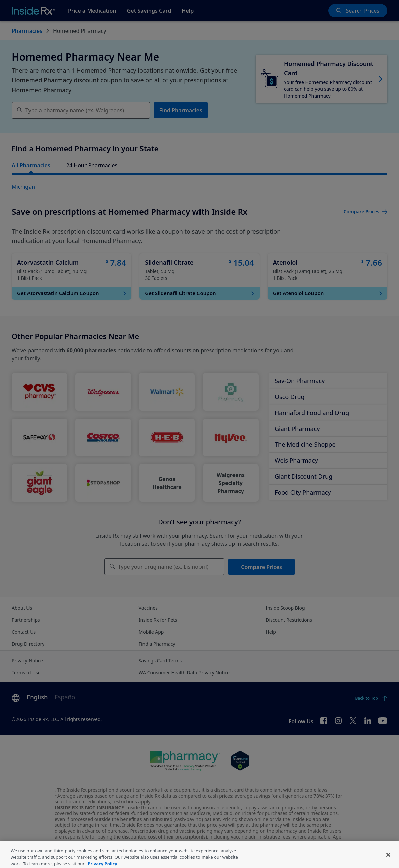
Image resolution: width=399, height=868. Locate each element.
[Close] (388, 861)
